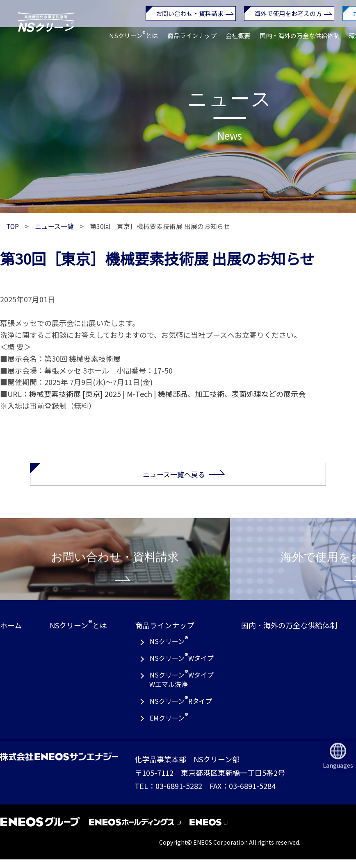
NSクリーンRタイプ (181, 709)
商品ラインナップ (192, 35)
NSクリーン (169, 649)
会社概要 (238, 35)
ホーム (11, 634)
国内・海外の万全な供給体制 (300, 36)
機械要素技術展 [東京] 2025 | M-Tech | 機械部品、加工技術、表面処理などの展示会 (167, 394)
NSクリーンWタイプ (182, 666)
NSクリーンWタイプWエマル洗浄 (181, 687)
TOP (13, 226)
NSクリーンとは (133, 34)
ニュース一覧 (54, 226)
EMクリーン (169, 726)
